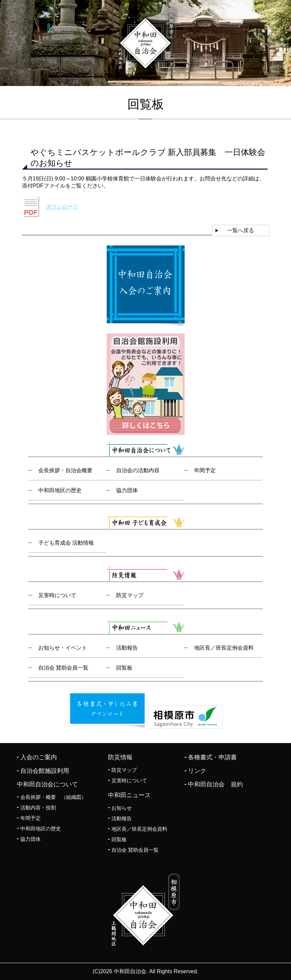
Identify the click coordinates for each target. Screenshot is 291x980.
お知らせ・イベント (63, 648)
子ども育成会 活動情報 (66, 543)
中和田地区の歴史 (60, 490)
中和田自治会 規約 (215, 784)
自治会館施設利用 (45, 771)
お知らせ (122, 808)
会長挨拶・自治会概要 (65, 470)
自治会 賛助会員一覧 (63, 668)
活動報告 (127, 648)
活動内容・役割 (38, 808)
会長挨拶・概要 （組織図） (53, 797)
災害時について (57, 595)
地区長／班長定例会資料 (224, 648)
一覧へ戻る (241, 230)
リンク (197, 771)
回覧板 (124, 668)
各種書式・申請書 (212, 757)
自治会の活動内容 (138, 470)
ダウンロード (62, 207)
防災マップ (130, 595)
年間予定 (205, 470)
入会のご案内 (39, 757)
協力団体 (127, 490)
